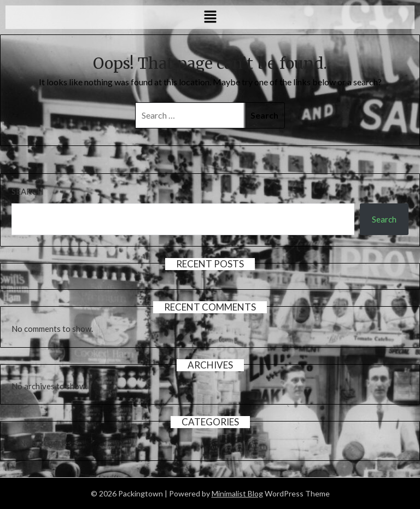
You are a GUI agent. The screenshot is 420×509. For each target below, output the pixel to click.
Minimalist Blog (237, 493)
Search (27, 191)
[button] (210, 17)
